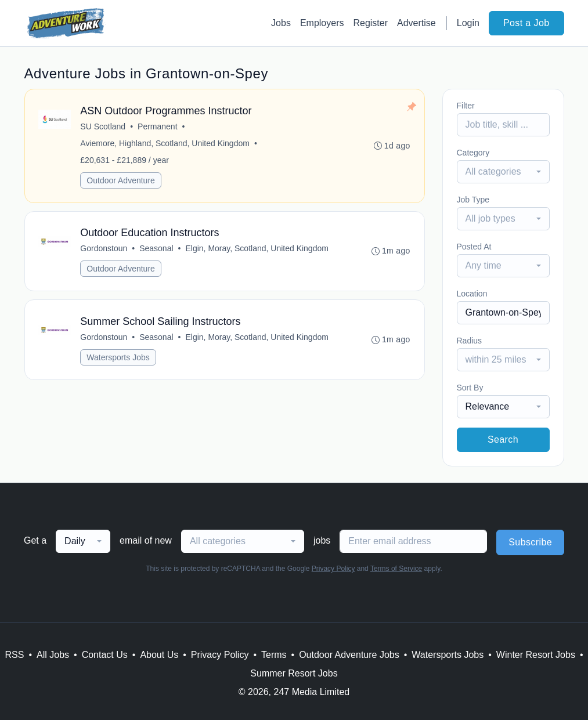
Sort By (470, 388)
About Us (159, 655)
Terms (274, 655)
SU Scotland (103, 126)
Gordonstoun (104, 249)
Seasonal (156, 249)
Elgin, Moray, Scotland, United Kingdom (257, 249)
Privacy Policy (333, 569)
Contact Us (105, 655)
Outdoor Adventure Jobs (349, 655)
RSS (14, 655)
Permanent (157, 126)
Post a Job (526, 23)
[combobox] (503, 172)
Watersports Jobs (118, 358)
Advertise (416, 23)
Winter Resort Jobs (536, 655)
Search (503, 439)
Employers (322, 23)
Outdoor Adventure (121, 180)
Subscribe (530, 542)
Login (468, 23)
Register (370, 23)
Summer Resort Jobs (294, 673)
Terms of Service (396, 569)
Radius (470, 341)
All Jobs (53, 655)
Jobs (281, 23)
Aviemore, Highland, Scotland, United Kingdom (165, 143)
